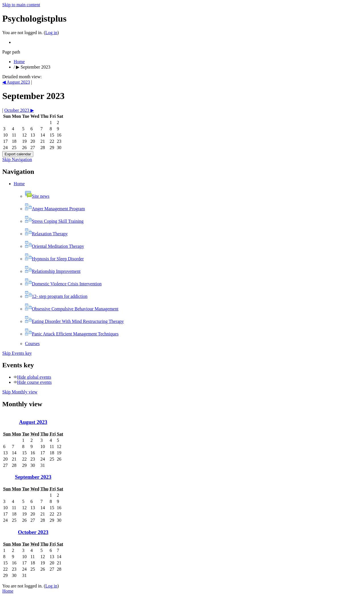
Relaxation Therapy (46, 234)
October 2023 (33, 532)
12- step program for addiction (56, 296)
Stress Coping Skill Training (54, 221)
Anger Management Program (55, 209)
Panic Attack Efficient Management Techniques (72, 334)
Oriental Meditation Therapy (55, 246)
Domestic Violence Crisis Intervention (63, 284)
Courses (32, 344)
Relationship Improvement (53, 271)
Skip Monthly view (20, 392)
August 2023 (33, 422)
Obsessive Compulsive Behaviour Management (72, 309)
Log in (51, 33)
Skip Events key (17, 353)
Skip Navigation (17, 159)
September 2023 (35, 67)
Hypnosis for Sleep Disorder (54, 259)
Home (19, 62)
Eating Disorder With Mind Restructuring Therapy (75, 321)
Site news (37, 196)
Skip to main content (21, 5)
